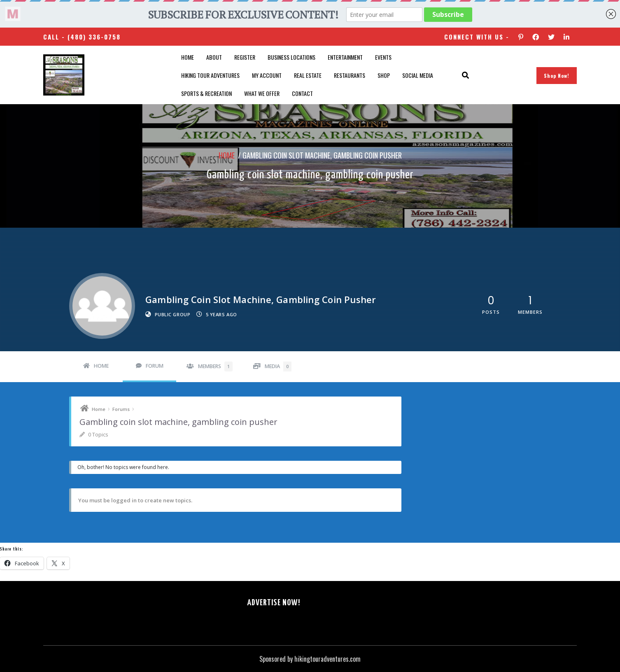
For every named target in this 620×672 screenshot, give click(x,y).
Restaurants (350, 75)
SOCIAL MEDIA (418, 75)
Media (278, 366)
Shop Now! (557, 76)
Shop (384, 75)
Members (215, 366)
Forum (155, 366)
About (214, 57)
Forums (121, 409)
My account (267, 75)
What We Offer (262, 93)
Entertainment (345, 57)
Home (188, 57)
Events (383, 57)
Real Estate (308, 75)
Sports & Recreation (206, 93)
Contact (302, 93)
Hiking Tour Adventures (210, 75)
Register (245, 57)
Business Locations (291, 57)
